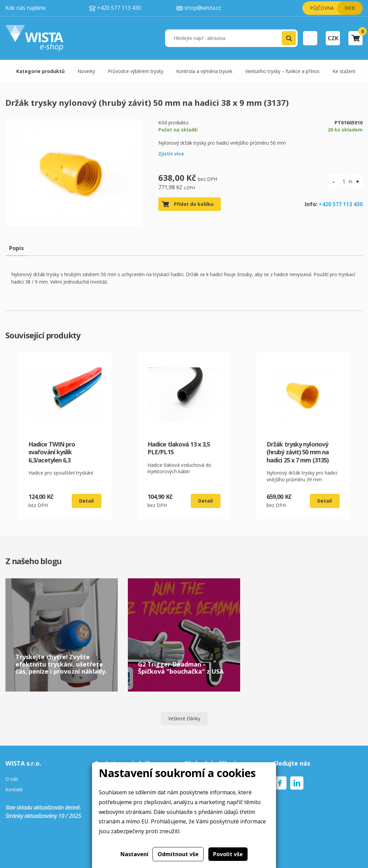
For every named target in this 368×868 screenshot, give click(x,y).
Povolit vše (228, 854)
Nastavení (134, 854)
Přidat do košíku (194, 204)
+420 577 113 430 (341, 204)
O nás (12, 779)
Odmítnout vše (178, 854)
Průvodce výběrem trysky (136, 71)
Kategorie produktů (40, 71)
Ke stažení (344, 71)
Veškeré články (184, 718)
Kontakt (14, 790)
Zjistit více (171, 154)
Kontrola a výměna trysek (204, 71)
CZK (333, 38)
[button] (289, 38)
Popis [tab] (16, 248)
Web (350, 8)
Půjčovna (322, 8)
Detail (86, 501)
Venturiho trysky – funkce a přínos (282, 71)
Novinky (86, 71)
